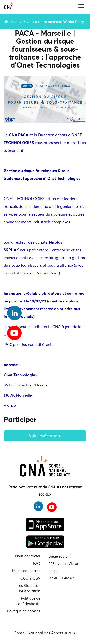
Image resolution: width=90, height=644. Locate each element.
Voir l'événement (45, 436)
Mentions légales (26, 571)
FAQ (37, 563)
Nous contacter (28, 556)
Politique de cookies (24, 611)
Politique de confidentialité (28, 601)
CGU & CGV (30, 578)
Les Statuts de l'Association (29, 588)
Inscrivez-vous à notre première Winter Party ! (45, 22)
